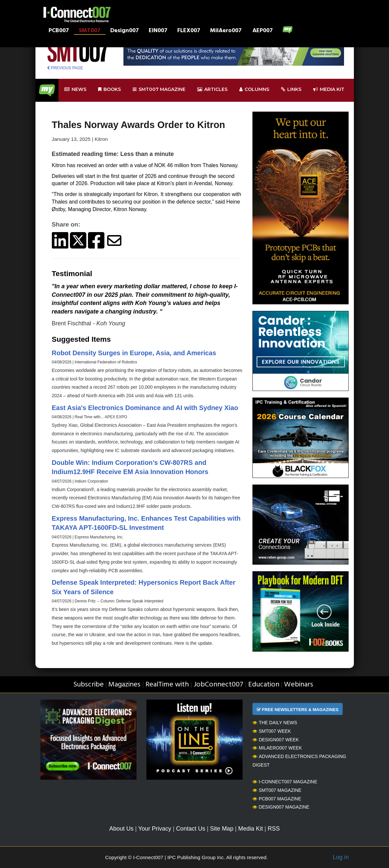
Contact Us (191, 829)
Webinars (299, 685)
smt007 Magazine (159, 89)
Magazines (124, 685)
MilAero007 (226, 31)
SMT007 (90, 31)
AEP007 (263, 31)
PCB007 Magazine (277, 799)
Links (291, 89)
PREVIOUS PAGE (65, 68)
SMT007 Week (272, 731)
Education (264, 685)
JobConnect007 (218, 685)
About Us (121, 829)
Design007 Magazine (281, 807)
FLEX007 (189, 31)
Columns (254, 89)
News (75, 89)
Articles (212, 89)
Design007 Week (276, 740)
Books (109, 89)
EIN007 (158, 31)
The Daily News (275, 723)
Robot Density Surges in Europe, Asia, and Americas (134, 353)
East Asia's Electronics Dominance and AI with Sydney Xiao (145, 408)
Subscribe (88, 685)
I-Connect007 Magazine (285, 782)
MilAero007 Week (277, 748)
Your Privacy (155, 829)
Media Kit (251, 829)
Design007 (125, 31)
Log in (341, 857)
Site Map (222, 829)
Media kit (329, 89)
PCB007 (59, 31)
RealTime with (167, 685)
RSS (274, 829)
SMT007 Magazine (277, 790)
